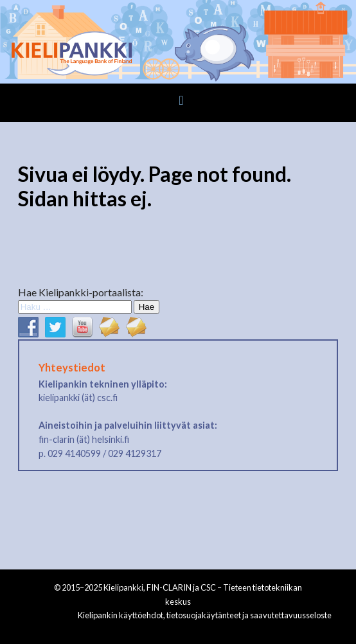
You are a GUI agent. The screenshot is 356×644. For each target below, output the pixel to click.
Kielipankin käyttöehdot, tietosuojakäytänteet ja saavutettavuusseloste (205, 615)
